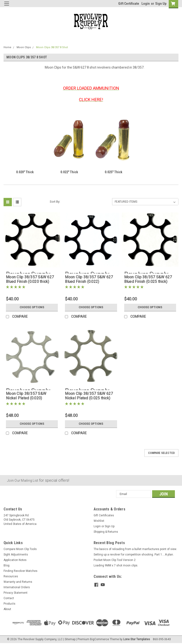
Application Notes (15, 560)
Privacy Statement (16, 593)
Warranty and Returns (18, 582)
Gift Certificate (129, 4)
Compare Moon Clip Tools (20, 549)
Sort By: (55, 202)
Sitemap (70, 639)
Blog (7, 565)
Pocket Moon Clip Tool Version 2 (115, 560)
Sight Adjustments (16, 555)
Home (7, 47)
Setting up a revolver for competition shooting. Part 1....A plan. (134, 555)
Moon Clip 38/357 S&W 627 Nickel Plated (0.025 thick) (89, 396)
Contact (9, 598)
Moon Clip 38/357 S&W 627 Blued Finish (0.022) (89, 279)
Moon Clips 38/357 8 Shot (52, 47)
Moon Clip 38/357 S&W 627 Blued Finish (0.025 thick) (148, 279)
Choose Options (32, 307)
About (7, 609)
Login (146, 4)
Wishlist (99, 521)
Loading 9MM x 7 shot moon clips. (116, 565)
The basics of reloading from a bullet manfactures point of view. (135, 549)
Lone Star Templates (137, 639)
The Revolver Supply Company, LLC (40, 639)
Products (9, 604)
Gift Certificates (104, 515)
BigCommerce (100, 639)
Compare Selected (161, 453)
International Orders (17, 587)
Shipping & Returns (106, 532)
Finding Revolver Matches (20, 571)
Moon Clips (24, 47)
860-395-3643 (162, 639)
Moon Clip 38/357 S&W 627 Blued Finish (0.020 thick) (30, 279)
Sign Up (161, 4)
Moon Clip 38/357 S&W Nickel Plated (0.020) (26, 396)
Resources (11, 576)
